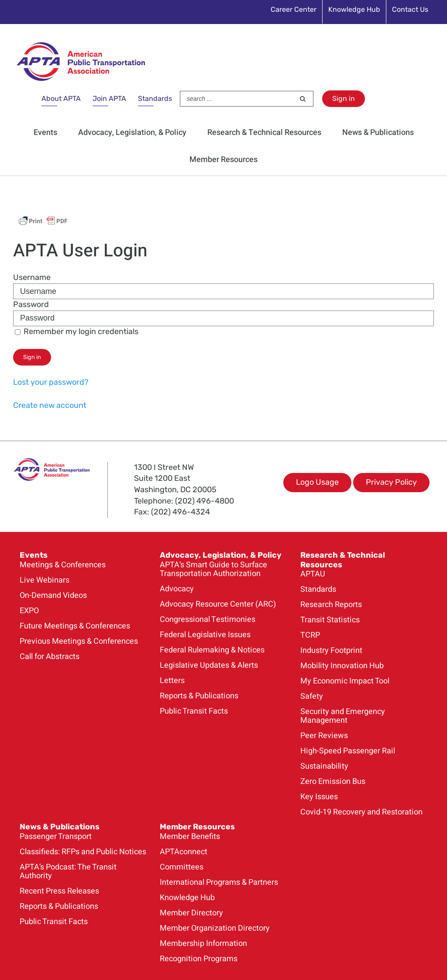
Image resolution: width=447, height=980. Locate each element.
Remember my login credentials (77, 331)
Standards (155, 98)
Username (32, 277)
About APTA (61, 98)
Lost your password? (51, 382)
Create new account (50, 405)
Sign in (344, 98)
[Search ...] (237, 99)
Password (31, 304)
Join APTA (109, 98)
